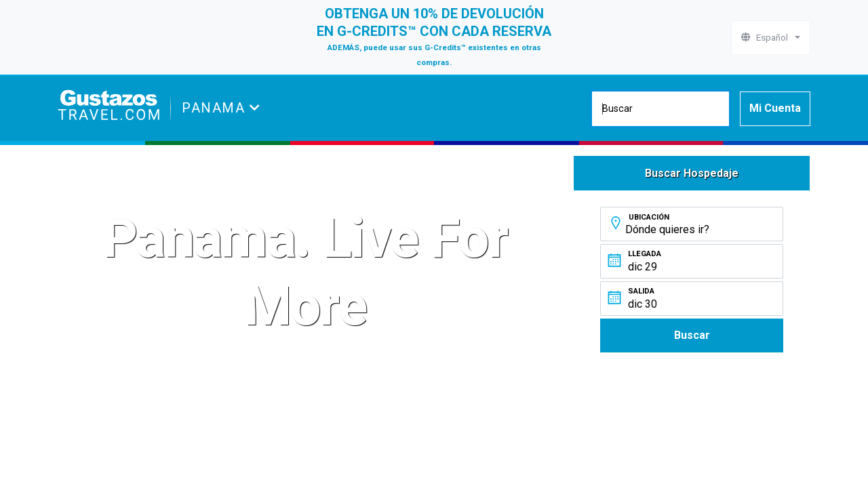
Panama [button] (216, 108)
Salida (641, 291)
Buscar (692, 335)
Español (767, 37)
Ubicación (649, 217)
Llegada (645, 254)
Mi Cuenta (775, 108)
